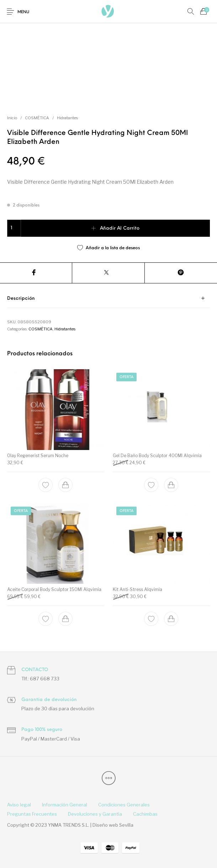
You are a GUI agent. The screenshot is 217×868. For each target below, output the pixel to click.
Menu (23, 12)
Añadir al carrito (120, 228)
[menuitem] (19, 805)
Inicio (12, 118)
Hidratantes (67, 118)
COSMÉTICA (37, 118)
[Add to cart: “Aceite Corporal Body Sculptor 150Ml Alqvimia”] (66, 619)
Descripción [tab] (21, 299)
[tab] (108, 299)
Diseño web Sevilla (113, 825)
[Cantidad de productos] (14, 228)
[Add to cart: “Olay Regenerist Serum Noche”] (66, 485)
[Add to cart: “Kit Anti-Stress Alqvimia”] (171, 619)
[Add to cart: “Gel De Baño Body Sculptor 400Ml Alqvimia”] (171, 485)
